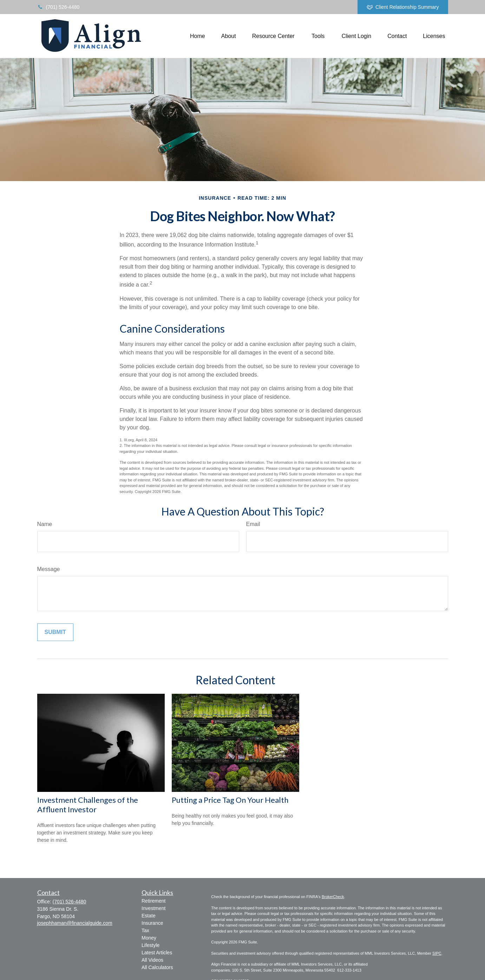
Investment (153, 908)
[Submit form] (55, 632)
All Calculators (157, 967)
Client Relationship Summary (403, 7)
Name (45, 524)
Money (149, 938)
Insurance (152, 923)
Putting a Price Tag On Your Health (230, 800)
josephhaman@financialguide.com (75, 923)
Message (49, 569)
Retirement (153, 901)
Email (253, 524)
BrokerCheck (333, 897)
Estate (149, 916)
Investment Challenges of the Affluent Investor (88, 805)
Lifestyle (150, 945)
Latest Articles (157, 953)
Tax (145, 930)
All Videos (152, 960)
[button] (198, 36)
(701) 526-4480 (58, 7)
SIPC (437, 953)
